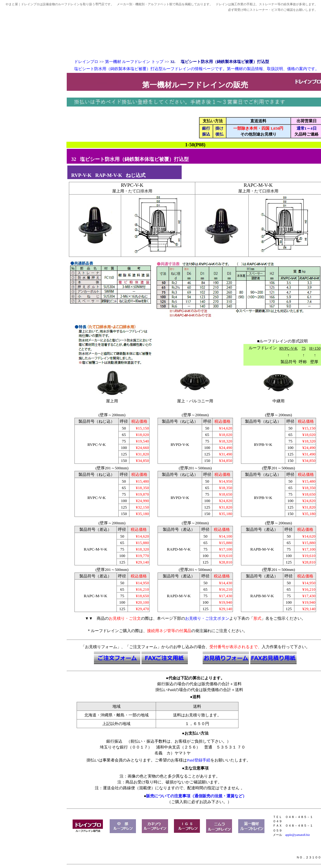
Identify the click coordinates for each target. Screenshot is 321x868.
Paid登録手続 (199, 760)
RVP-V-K (82, 175)
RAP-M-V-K (109, 175)
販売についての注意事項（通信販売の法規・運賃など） (196, 796)
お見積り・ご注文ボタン (207, 618)
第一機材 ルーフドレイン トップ (134, 62)
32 (74, 159)
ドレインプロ (86, 62)
